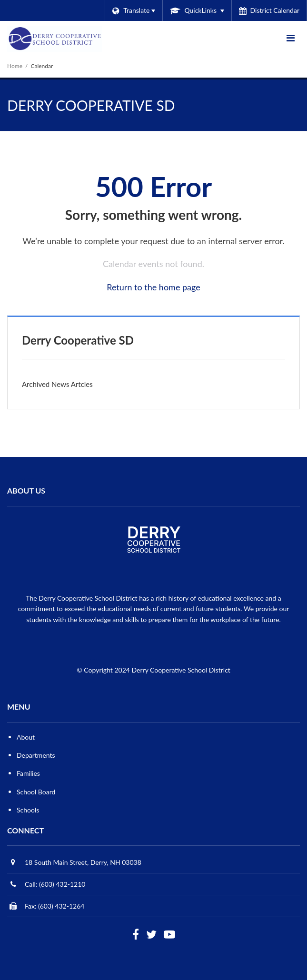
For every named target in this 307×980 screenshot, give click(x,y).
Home (15, 66)
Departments (36, 755)
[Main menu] (290, 38)
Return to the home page (153, 287)
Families (28, 773)
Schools (28, 810)
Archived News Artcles (57, 384)
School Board (36, 792)
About (26, 737)
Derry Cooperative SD (78, 340)
